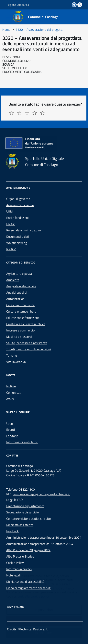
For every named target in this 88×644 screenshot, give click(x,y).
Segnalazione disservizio (22, 512)
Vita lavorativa (16, 362)
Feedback (12, 531)
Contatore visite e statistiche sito (28, 519)
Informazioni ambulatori (22, 442)
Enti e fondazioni (17, 218)
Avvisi (10, 399)
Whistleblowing (17, 243)
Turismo (12, 355)
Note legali (13, 575)
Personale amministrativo (23, 230)
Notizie (11, 386)
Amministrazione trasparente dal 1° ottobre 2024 (40, 544)
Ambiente (13, 280)
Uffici (10, 211)
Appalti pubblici (16, 292)
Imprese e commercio (20, 330)
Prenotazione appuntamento (25, 506)
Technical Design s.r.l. (34, 629)
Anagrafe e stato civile (21, 286)
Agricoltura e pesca (19, 274)
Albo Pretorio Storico (20, 556)
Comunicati (14, 393)
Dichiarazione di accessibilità (25, 582)
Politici (11, 224)
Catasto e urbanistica (20, 305)
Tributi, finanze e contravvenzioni (29, 349)
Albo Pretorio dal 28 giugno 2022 (28, 550)
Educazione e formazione (23, 318)
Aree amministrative (20, 205)
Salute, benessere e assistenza (27, 343)
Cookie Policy (15, 563)
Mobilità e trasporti (19, 337)
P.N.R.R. (11, 249)
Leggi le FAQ (15, 500)
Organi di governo (18, 199)
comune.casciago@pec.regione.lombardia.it (41, 494)
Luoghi (11, 423)
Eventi (11, 430)
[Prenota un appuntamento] (74, 5)
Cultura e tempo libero (21, 311)
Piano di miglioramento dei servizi (29, 588)
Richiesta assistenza (20, 525)
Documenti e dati (18, 237)
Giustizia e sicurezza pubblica (26, 324)
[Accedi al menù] (3, 17)
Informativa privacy (19, 569)
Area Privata (15, 607)
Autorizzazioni (16, 299)
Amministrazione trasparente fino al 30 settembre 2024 (44, 537)
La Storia (12, 436)
